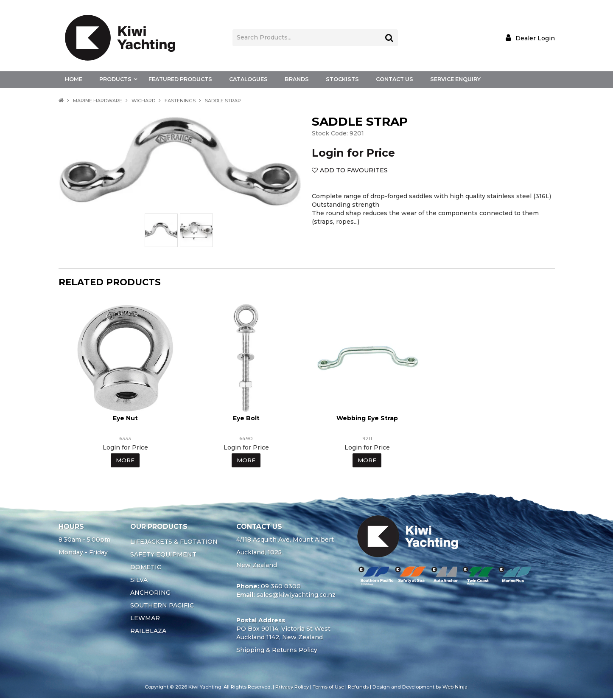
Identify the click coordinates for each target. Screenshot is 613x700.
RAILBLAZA (148, 633)
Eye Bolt (246, 419)
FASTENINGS (180, 101)
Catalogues (248, 79)
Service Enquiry (455, 79)
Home (74, 79)
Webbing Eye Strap (367, 419)
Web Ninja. (455, 689)
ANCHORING (150, 594)
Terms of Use (328, 689)
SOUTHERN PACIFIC (162, 607)
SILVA (139, 582)
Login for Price (353, 153)
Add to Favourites (354, 170)
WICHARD (143, 101)
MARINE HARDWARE (98, 101)
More (125, 462)
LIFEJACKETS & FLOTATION (174, 543)
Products (115, 79)
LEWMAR (145, 620)
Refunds (358, 689)
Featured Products (180, 79)
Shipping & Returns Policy (277, 652)
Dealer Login (535, 38)
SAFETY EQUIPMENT (163, 556)
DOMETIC (146, 569)
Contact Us (395, 79)
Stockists (342, 79)
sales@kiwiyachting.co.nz (296, 596)
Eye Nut (125, 419)
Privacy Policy (292, 689)
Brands (297, 79)
